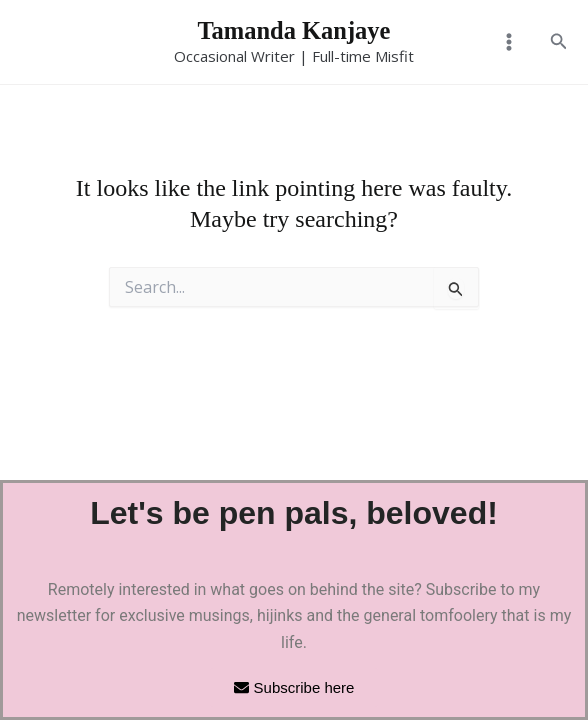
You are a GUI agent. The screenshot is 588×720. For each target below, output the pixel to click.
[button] (559, 43)
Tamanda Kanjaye (294, 31)
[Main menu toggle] (508, 43)
